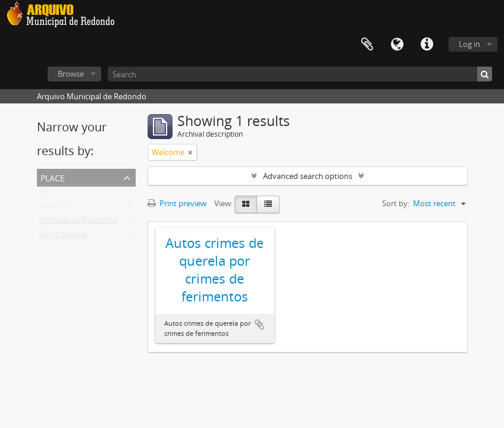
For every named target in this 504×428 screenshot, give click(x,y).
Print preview (177, 203)
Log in (469, 44)
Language (397, 45)
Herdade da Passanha (78, 222)
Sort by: (396, 203)
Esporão (54, 208)
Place (53, 177)
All (43, 194)
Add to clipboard (259, 325)
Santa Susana (63, 237)
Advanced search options (308, 176)
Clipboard (367, 45)
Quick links (427, 45)
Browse (71, 74)
